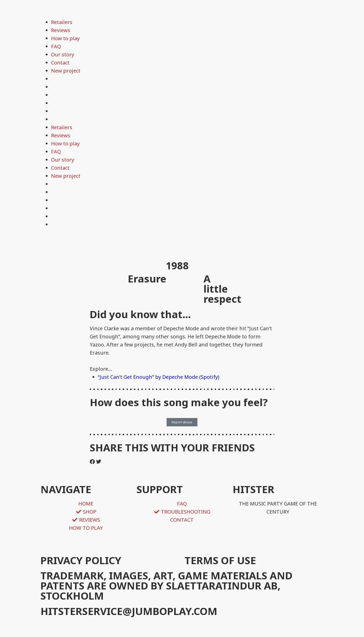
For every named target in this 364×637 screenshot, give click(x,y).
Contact (60, 63)
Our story (63, 54)
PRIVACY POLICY (81, 560)
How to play (65, 38)
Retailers (62, 22)
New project (66, 71)
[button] (92, 462)
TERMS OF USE (220, 560)
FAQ (56, 46)
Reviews (61, 30)
